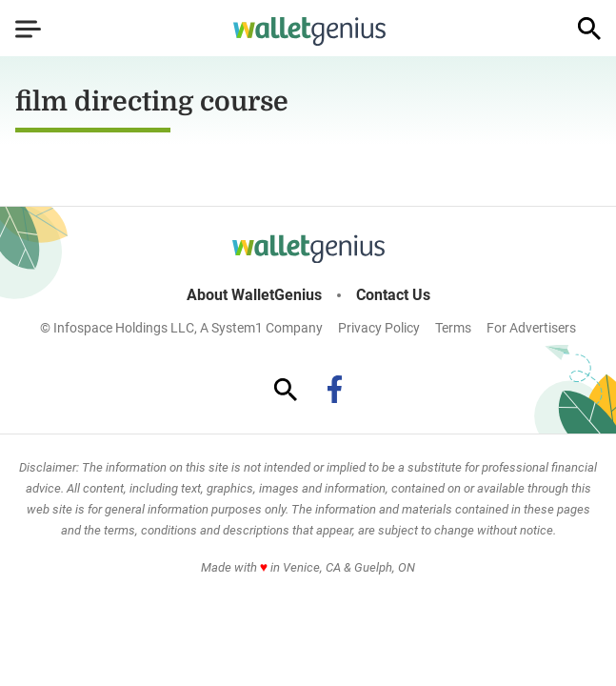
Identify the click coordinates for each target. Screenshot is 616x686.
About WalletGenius (254, 295)
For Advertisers (531, 328)
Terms (453, 328)
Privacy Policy (379, 328)
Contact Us (393, 295)
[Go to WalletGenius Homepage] (309, 31)
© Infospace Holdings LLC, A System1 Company (181, 328)
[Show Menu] (28, 29)
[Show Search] (589, 29)
